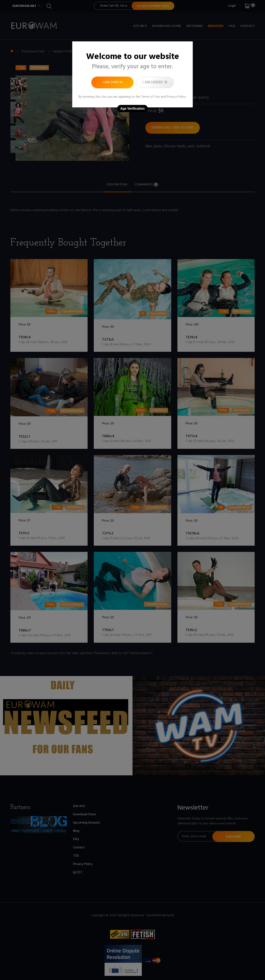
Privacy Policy (176, 97)
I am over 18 (113, 82)
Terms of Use (150, 97)
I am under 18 (155, 82)
